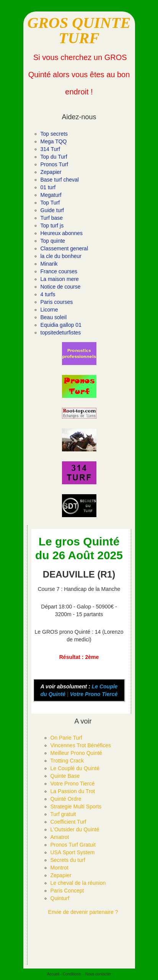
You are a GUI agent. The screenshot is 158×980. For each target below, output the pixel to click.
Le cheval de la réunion (78, 883)
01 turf (48, 187)
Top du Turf (54, 157)
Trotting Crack (67, 761)
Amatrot (60, 837)
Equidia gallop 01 (61, 325)
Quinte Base (65, 776)
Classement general (64, 248)
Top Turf (50, 203)
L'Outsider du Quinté (75, 829)
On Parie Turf (66, 738)
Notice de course (61, 287)
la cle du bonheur (61, 256)
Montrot (59, 868)
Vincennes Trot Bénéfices (81, 745)
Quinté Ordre (66, 799)
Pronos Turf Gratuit (73, 845)
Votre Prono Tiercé (94, 694)
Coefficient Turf (68, 822)
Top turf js (52, 226)
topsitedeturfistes (61, 333)
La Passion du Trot (73, 791)
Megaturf (51, 195)
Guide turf (52, 210)
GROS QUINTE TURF (79, 30)
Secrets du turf (68, 860)
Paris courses (57, 302)
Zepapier (51, 172)
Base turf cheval (60, 180)
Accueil (53, 974)
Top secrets (54, 134)
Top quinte (53, 241)
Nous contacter (98, 974)
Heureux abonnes (62, 233)
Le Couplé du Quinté (75, 768)
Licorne (49, 310)
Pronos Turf (54, 164)
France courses (59, 271)
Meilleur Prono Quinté (76, 753)
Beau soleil (54, 317)
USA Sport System (73, 852)
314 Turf (50, 149)
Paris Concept (67, 891)
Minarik (49, 264)
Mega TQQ (54, 141)
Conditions (72, 974)
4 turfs (48, 294)
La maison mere (60, 279)
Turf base (52, 218)
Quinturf (60, 898)
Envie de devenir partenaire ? (83, 912)
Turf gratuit (63, 814)
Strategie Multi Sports (76, 806)
